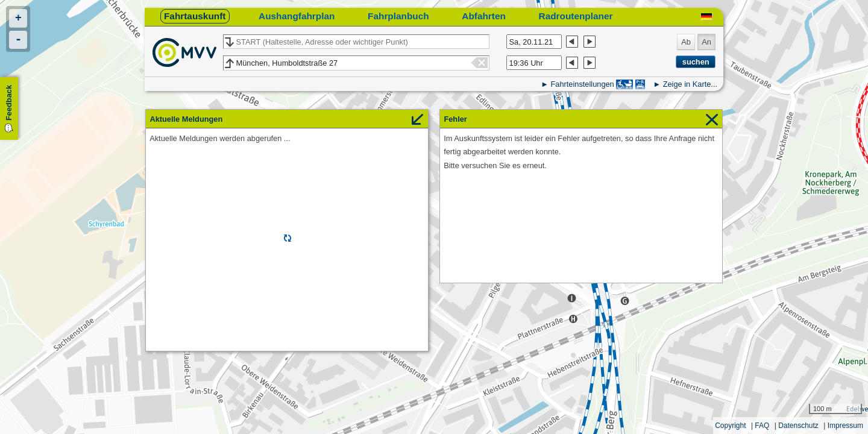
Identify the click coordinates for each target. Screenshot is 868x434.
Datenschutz (798, 426)
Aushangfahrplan (297, 16)
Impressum (845, 426)
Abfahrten (484, 16)
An (706, 42)
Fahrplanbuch (398, 16)
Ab (686, 42)
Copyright (730, 426)
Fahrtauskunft (195, 16)
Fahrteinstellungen (582, 84)
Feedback (9, 103)
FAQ (762, 426)
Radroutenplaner (576, 16)
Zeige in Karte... (690, 84)
